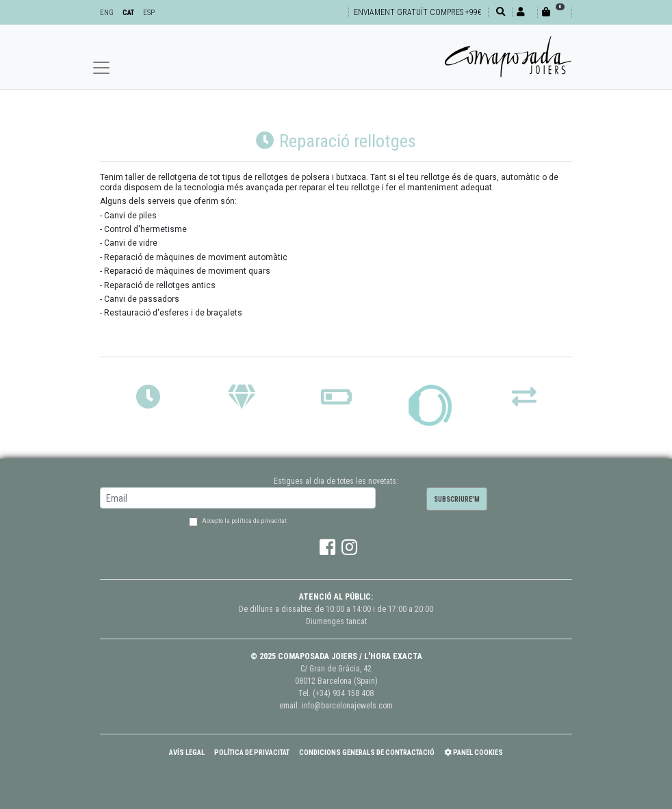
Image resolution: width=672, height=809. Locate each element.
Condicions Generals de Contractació (367, 753)
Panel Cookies (474, 753)
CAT (128, 13)
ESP (149, 13)
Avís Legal (187, 753)
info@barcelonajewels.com (347, 706)
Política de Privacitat (252, 753)
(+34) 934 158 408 (343, 693)
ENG (107, 13)
